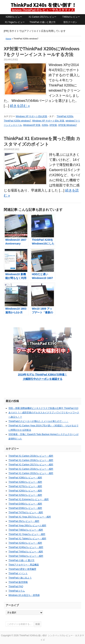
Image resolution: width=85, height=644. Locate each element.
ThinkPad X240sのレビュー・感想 (26, 547)
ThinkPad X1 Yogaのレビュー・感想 (27, 534)
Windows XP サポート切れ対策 (31, 116)
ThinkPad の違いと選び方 (42, 22)
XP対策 (53, 125)
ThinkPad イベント (18, 573)
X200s (45, 125)
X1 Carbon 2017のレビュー (42, 17)
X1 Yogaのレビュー (15, 22)
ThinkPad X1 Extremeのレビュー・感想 (29, 499)
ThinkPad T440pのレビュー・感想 (26, 556)
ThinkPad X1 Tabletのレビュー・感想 (27, 539)
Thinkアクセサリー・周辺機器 (24, 565)
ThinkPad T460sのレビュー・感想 (26, 530)
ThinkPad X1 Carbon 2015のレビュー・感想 (31, 473)
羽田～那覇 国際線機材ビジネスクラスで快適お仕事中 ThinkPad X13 (43, 408)
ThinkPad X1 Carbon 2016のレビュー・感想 (31, 469)
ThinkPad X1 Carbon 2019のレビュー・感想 (31, 456)
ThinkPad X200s (65, 116)
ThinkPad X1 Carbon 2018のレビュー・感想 (31, 460)
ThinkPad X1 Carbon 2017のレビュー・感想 (31, 465)
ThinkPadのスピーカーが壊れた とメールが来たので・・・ (38, 421)
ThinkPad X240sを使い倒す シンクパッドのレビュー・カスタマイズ (43, 7)
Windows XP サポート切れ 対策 (48, 121)
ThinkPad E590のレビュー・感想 (25, 508)
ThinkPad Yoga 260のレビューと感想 (27, 526)
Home (8, 39)
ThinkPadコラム (17, 591)
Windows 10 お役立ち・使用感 (24, 595)
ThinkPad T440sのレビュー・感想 (26, 552)
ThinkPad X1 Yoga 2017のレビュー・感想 (30, 517)
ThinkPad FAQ (16, 586)
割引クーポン (70, 22)
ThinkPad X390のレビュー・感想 (25, 478)
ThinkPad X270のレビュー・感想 (25, 486)
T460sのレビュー (71, 17)
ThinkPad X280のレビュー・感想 (25, 482)
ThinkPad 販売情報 (18, 582)
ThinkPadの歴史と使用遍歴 (22, 569)
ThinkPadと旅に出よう (20, 578)
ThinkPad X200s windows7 (17, 121)
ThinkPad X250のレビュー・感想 (25, 495)
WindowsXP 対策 (32, 125)
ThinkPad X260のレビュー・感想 (25, 491)
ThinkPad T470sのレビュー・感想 (26, 512)
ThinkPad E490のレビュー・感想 (25, 504)
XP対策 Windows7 (68, 125)
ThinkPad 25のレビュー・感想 (24, 521)
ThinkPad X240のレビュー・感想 (25, 543)
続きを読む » (20, 106)
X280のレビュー (14, 17)
